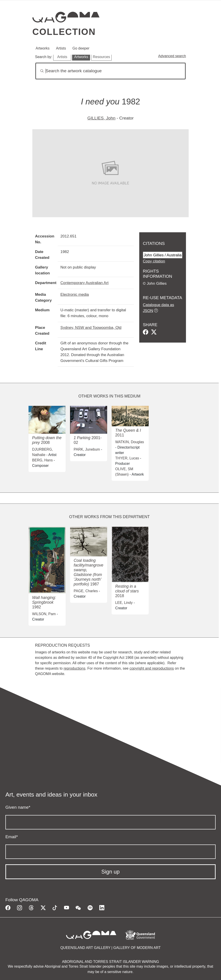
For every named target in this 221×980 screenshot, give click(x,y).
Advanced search (172, 56)
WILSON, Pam (44, 614)
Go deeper (81, 48)
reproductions (74, 668)
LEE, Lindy (124, 603)
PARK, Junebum (87, 449)
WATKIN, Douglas (130, 442)
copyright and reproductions (152, 668)
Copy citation (154, 261)
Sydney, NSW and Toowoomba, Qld (91, 327)
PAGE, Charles (86, 591)
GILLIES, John (101, 118)
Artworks (42, 48)
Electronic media (75, 294)
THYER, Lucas (127, 458)
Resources (101, 57)
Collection (64, 32)
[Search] (110, 71)
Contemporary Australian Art (84, 283)
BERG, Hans (42, 460)
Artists (61, 48)
